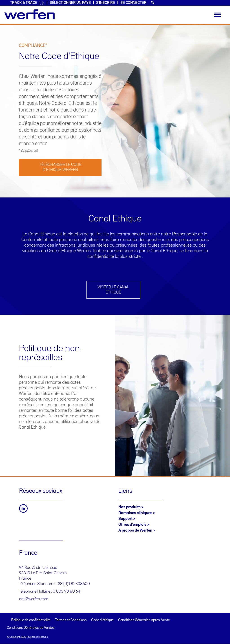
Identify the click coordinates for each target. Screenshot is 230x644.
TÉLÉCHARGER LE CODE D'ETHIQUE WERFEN (60, 167)
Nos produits (129, 507)
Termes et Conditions (71, 620)
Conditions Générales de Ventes (31, 628)
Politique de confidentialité (31, 620)
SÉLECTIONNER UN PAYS (70, 3)
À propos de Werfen (135, 530)
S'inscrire (106, 3)
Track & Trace (27, 3)
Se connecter (133, 3)
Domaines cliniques (135, 513)
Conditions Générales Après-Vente (144, 620)
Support (125, 519)
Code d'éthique (102, 620)
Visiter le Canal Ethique (113, 290)
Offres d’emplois (132, 525)
